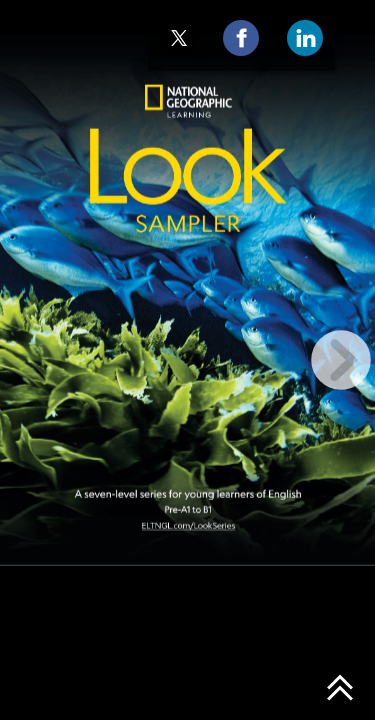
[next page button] (341, 360)
